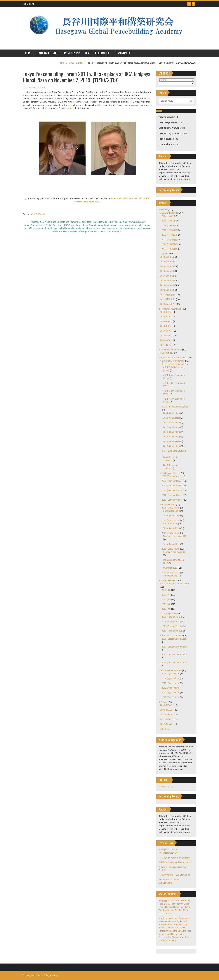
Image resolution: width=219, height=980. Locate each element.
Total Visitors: (166, 144)
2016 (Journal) (167, 271)
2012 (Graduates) (172, 427)
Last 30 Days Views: (169, 128)
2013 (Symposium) (171, 697)
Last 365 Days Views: (170, 133)
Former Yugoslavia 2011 (175, 536)
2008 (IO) (166, 590)
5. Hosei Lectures (167, 580)
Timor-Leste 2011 (171, 544)
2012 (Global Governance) (174, 663)
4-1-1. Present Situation (173, 364)
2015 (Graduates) (172, 441)
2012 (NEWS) (167, 724)
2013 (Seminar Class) (172, 500)
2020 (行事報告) (169, 230)
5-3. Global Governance (171, 636)
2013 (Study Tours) (171, 573)
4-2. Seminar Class (169, 473)
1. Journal (163, 254)
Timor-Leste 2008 (171, 516)
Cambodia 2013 (171, 576)
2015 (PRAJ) (166, 321)
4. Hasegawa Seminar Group (172, 358)
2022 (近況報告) (168, 299)
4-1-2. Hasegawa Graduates (175, 407)
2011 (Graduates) (172, 423)
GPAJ (88, 53)
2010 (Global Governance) (174, 647)
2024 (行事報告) (169, 249)
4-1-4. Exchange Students (174, 451)
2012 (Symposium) (171, 693)
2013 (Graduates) (172, 432)
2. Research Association (170, 309)
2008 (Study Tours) (171, 508)
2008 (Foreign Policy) (172, 617)
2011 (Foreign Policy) (172, 626)
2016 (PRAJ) (166, 326)
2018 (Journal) (167, 280)
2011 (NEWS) (167, 719)
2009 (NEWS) (167, 710)
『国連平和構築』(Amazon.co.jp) (174, 875)
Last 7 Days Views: (169, 122)
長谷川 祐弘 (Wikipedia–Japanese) (175, 862)
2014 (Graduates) (172, 437)
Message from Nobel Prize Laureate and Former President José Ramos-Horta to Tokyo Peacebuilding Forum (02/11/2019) (87, 222)
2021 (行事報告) (169, 235)
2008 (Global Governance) (174, 639)
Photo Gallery (167, 353)
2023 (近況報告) (168, 304)
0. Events (163, 210)
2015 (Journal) (167, 266)
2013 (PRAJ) (166, 312)
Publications (103, 53)
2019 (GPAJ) (166, 340)
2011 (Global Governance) (174, 655)
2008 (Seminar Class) (172, 476)
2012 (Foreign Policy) (172, 631)
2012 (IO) (166, 609)
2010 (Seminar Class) (172, 486)
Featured (163, 729)
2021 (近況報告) (168, 295)
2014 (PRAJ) (166, 317)
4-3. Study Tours (168, 505)
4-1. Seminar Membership (172, 361)
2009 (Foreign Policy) (172, 621)
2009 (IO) (166, 595)
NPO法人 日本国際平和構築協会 (174, 858)
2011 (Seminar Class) (172, 490)
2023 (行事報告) (169, 244)
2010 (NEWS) (167, 715)
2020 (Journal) (167, 290)
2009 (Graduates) (172, 413)
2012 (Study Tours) (171, 549)
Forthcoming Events (48, 53)
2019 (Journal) (167, 285)
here (72, 108)
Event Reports (72, 53)
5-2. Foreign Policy (169, 614)
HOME (28, 53)
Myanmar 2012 (170, 568)
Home (61, 63)
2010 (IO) (166, 599)
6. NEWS (163, 702)
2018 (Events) (168, 221)
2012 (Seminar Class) (172, 495)
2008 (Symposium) (171, 674)
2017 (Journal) (167, 276)
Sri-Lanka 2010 (170, 524)
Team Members (123, 53)
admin (34, 88)
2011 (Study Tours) (171, 533)
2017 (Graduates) (172, 446)
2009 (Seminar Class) (172, 481)
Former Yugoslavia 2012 (175, 552)
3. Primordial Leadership (170, 350)
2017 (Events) (168, 216)
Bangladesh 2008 (171, 511)
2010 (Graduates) (172, 418)
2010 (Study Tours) (171, 520)
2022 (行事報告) (169, 240)
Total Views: (165, 139)
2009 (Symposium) (171, 678)
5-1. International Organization (174, 584)
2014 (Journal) (167, 262)
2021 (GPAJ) (166, 345)
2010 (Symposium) (171, 683)
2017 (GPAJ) (166, 331)
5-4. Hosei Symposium (171, 670)
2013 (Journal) (167, 257)
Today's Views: (166, 117)
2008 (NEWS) (167, 705)
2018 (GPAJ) (166, 336)
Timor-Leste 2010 (171, 528)
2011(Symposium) (170, 688)
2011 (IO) (166, 604)
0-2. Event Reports (169, 213)
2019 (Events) (76, 63)
